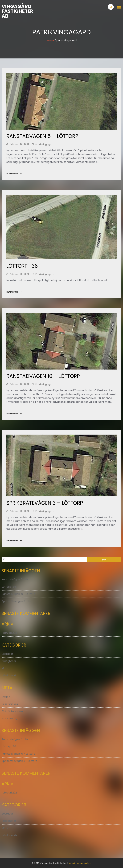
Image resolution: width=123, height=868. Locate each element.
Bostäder (7, 654)
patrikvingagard (45, 144)
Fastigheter (9, 661)
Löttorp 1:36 (22, 266)
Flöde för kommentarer (14, 711)
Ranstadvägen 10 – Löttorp (43, 376)
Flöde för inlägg (10, 704)
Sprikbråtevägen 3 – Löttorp (45, 503)
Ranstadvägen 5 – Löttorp (42, 136)
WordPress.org (9, 718)
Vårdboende (10, 676)
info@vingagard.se (80, 863)
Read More (12, 174)
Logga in (6, 697)
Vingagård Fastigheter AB (17, 11)
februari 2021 (10, 633)
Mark (5, 668)
